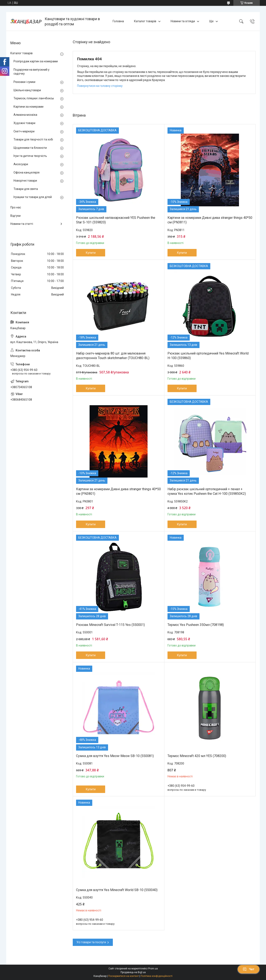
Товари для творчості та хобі (33, 139)
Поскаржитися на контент (124, 976)
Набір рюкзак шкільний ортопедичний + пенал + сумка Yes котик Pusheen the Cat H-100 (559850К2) (207, 491)
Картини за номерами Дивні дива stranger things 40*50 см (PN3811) (210, 220)
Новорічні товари (25, 181)
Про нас (16, 207)
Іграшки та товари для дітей (33, 197)
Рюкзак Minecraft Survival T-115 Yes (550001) (110, 625)
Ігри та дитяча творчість (30, 156)
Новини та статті (22, 224)
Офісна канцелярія (26, 172)
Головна (118, 21)
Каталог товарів (145, 21)
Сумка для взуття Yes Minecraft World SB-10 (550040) (117, 890)
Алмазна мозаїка (25, 115)
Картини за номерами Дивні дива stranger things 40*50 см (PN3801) (118, 491)
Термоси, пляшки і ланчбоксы (34, 98)
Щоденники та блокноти (30, 148)
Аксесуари (21, 164)
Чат (249, 969)
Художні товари (24, 123)
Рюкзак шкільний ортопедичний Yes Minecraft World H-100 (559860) (208, 356)
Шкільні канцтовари (27, 90)
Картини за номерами (28, 107)
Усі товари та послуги (91, 942)
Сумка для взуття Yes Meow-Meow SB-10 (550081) (115, 756)
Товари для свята (26, 189)
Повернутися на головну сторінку (100, 86)
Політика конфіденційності (157, 976)
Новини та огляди (183, 21)
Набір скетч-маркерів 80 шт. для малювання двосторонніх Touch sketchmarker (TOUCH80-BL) (113, 356)
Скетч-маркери (24, 131)
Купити (91, 253)
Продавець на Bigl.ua (133, 972)
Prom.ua (153, 969)
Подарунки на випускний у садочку (31, 72)
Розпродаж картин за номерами (36, 61)
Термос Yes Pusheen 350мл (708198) (196, 625)
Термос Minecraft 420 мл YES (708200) (197, 756)
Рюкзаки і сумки (24, 82)
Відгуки (15, 216)
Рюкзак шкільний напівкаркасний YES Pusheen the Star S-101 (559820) (116, 220)
